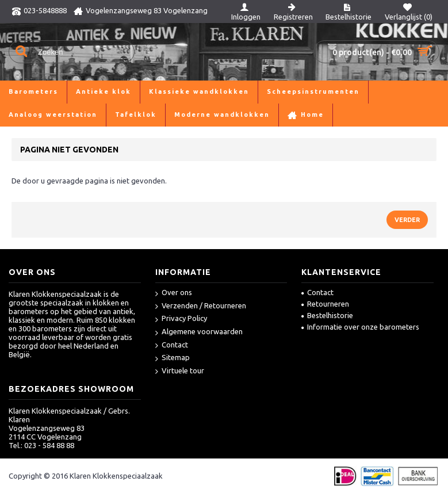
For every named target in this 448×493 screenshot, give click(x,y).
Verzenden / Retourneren (201, 306)
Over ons (174, 293)
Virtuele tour (180, 371)
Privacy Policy (181, 319)
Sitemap (173, 358)
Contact (172, 345)
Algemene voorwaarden (199, 332)
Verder (407, 220)
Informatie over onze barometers (360, 327)
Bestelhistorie (327, 315)
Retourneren (325, 304)
